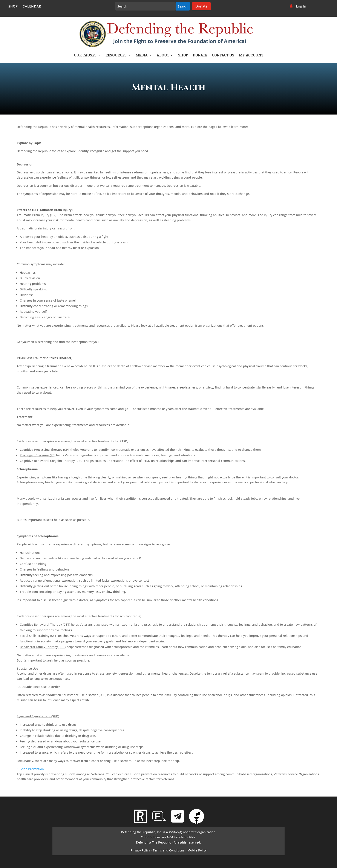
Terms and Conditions (169, 850)
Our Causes (85, 56)
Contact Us (223, 56)
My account (251, 56)
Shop (13, 7)
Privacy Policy (140, 850)
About (163, 56)
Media (142, 56)
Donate (201, 6)
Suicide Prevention (30, 769)
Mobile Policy (197, 850)
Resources (116, 56)
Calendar (32, 7)
